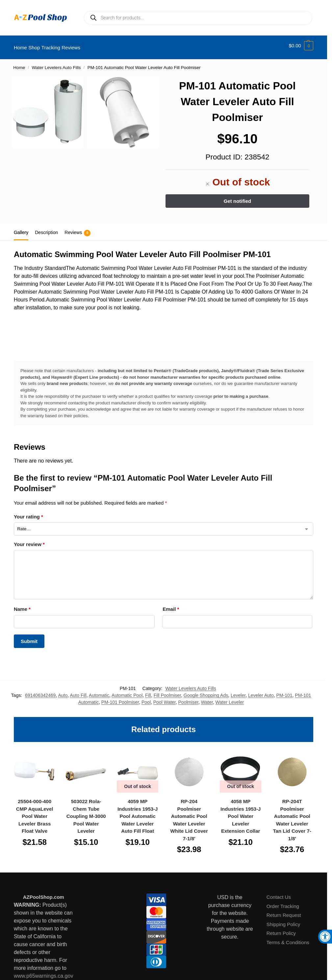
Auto (63, 692)
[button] (301, 46)
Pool (146, 699)
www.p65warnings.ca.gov (44, 972)
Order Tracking (283, 902)
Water (207, 699)
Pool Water (165, 699)
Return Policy (281, 930)
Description (46, 229)
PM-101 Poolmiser (120, 699)
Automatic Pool (127, 692)
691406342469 (40, 692)
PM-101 (284, 692)
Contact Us (279, 893)
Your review (29, 541)
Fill (148, 692)
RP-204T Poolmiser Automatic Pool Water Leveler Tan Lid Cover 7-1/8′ (292, 816)
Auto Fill (78, 692)
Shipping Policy (283, 920)
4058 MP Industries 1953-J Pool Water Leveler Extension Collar (241, 813)
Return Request (284, 911)
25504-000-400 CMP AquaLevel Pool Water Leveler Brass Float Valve (35, 813)
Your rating (28, 513)
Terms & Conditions (288, 938)
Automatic (99, 692)
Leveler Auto (261, 692)
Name (22, 605)
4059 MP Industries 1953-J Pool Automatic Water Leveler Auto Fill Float (138, 813)
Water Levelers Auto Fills (56, 64)
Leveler (238, 692)
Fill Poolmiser (167, 692)
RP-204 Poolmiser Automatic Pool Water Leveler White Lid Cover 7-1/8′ (189, 816)
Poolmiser (188, 699)
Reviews (77, 229)
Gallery (21, 229)
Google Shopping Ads (206, 692)
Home (19, 64)
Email (171, 605)
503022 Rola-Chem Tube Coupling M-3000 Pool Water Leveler (86, 813)
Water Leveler (230, 699)
